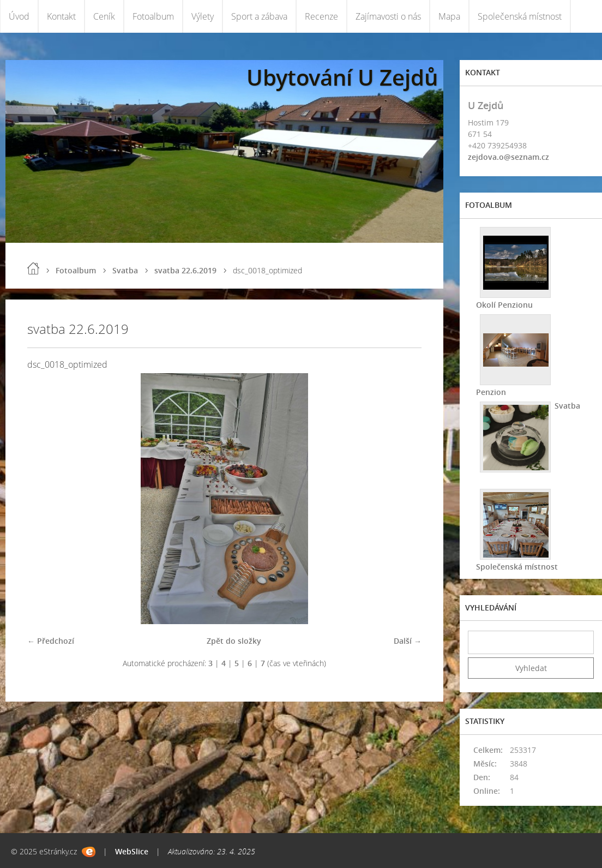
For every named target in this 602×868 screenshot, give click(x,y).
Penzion (491, 392)
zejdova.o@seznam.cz (508, 157)
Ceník (104, 16)
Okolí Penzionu (504, 305)
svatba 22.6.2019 (185, 270)
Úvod (19, 16)
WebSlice (132, 851)
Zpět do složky (234, 641)
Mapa (449, 16)
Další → (408, 641)
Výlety (203, 16)
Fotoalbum (153, 16)
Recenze (321, 16)
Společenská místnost (520, 16)
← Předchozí (51, 641)
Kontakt (61, 16)
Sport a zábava (259, 16)
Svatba (125, 270)
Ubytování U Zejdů (342, 77)
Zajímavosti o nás (388, 16)
